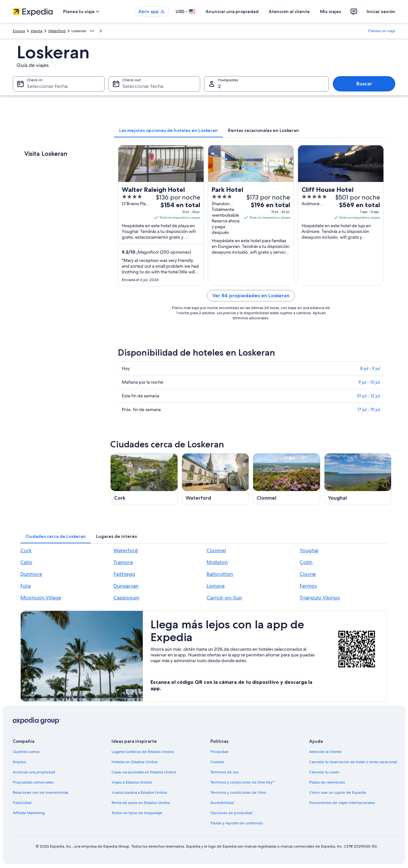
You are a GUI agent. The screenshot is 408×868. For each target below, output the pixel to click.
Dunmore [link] (31, 574)
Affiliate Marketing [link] (29, 813)
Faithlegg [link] (124, 574)
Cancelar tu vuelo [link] (324, 772)
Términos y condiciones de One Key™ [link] (243, 782)
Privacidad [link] (219, 752)
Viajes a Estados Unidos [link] (132, 782)
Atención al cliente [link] (325, 752)
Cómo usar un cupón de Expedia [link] (338, 792)
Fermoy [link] (308, 586)
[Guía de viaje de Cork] (144, 479)
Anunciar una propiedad (232, 11)
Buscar (364, 84)
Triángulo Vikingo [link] (320, 598)
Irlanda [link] (36, 31)
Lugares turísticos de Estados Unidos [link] (143, 752)
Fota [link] (25, 586)
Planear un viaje (382, 31)
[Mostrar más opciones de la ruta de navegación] (92, 31)
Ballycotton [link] (220, 574)
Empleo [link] (19, 762)
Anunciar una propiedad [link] (34, 772)
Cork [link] (26, 550)
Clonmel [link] (216, 550)
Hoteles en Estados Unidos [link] (135, 762)
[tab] (168, 130)
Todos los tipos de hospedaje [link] (137, 813)
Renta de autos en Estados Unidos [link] (141, 803)
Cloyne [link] (308, 574)
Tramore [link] (123, 562)
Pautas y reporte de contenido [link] (237, 823)
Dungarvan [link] (126, 586)
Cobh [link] (306, 562)
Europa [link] (19, 31)
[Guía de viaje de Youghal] (358, 479)
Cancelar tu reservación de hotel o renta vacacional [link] (353, 762)
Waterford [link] (57, 31)
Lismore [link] (216, 586)
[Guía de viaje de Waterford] (215, 479)
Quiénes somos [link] (26, 752)
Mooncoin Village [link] (41, 598)
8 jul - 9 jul (370, 368)
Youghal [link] (309, 550)
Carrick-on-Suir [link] (224, 598)
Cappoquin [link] (126, 598)
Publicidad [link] (22, 803)
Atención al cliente (289, 11)
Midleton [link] (217, 562)
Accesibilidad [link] (222, 803)
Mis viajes (331, 11)
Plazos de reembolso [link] (327, 782)
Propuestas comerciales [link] (33, 782)
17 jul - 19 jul (369, 409)
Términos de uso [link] (225, 772)
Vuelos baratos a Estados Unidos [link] (139, 792)
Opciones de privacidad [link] (231, 813)
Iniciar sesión (381, 11)
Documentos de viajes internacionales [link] (342, 803)
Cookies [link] (217, 762)
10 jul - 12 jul (368, 396)
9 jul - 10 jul (369, 382)
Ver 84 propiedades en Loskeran (251, 296)
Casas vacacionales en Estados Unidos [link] (144, 772)
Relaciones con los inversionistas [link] (40, 792)
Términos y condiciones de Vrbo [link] (238, 792)
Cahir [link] (26, 562)
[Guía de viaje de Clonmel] (287, 479)
